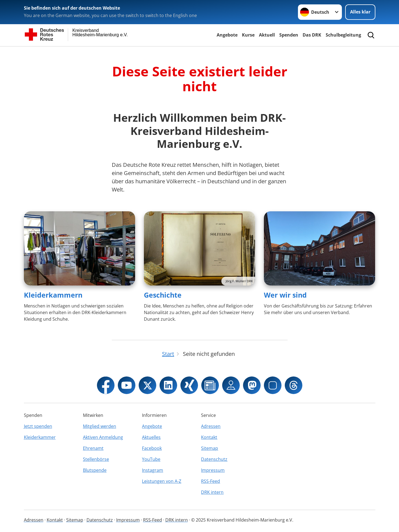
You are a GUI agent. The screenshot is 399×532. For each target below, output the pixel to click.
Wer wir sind (285, 295)
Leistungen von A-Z (162, 481)
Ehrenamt (93, 448)
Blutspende (95, 470)
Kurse (248, 35)
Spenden (289, 35)
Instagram (153, 470)
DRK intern (212, 492)
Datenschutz (214, 459)
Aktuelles (151, 437)
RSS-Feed (210, 481)
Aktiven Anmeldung (103, 437)
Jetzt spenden (38, 426)
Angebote (227, 35)
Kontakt (209, 437)
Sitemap (210, 448)
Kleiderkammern (53, 295)
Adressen (211, 426)
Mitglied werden (100, 426)
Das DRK (312, 35)
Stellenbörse (96, 459)
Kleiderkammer (40, 437)
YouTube (151, 459)
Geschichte (163, 295)
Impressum (213, 470)
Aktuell (267, 35)
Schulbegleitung (343, 35)
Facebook (152, 448)
